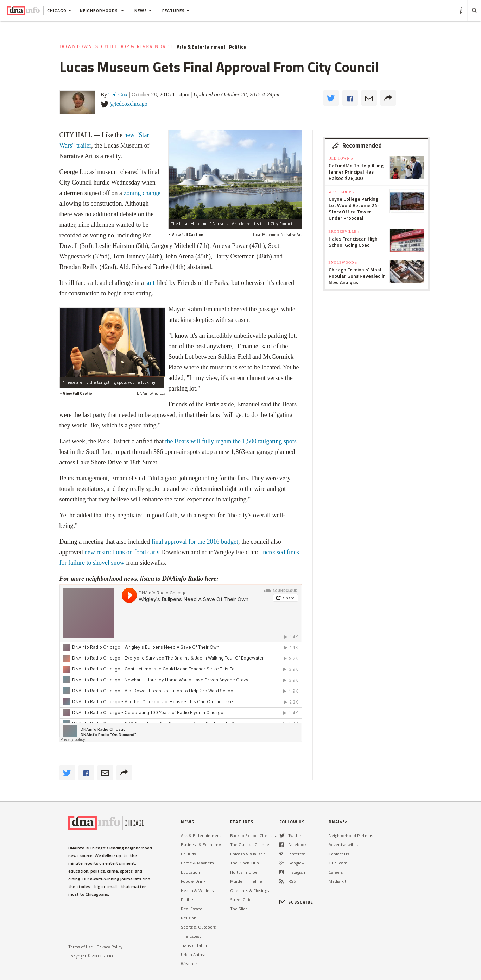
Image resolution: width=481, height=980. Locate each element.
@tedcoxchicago (129, 104)
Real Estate (192, 909)
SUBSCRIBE (296, 902)
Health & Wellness (198, 890)
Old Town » (341, 158)
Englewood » (343, 263)
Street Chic (241, 900)
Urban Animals (195, 954)
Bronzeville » (344, 232)
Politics (238, 47)
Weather (189, 964)
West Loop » (342, 192)
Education (191, 872)
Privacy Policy (110, 947)
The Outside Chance (250, 845)
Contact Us (339, 854)
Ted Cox (118, 95)
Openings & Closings (249, 890)
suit (150, 283)
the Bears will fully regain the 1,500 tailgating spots (231, 441)
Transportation (195, 945)
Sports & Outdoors (198, 927)
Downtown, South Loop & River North (116, 47)
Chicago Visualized (248, 854)
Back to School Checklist (254, 835)
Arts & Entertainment (201, 47)
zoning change (142, 193)
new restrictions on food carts (122, 552)
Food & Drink (193, 881)
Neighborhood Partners (351, 835)
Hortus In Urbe (244, 872)
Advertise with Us (345, 845)
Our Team (338, 863)
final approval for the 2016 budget (195, 542)
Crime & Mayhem (198, 863)
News (143, 10)
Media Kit (338, 881)
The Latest (191, 936)
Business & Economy (201, 845)
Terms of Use (81, 947)
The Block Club (245, 863)
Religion (189, 918)
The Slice (239, 909)
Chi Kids (188, 854)
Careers (336, 872)
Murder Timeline (246, 881)
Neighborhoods (102, 10)
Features (176, 10)
